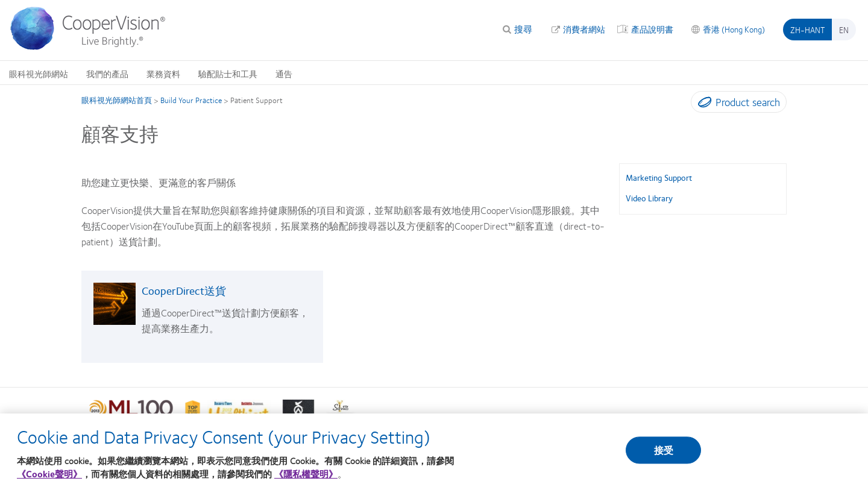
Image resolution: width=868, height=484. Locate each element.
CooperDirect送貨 (184, 291)
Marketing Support (659, 177)
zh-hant (807, 30)
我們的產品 (107, 74)
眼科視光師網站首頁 (117, 100)
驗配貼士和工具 (228, 74)
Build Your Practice (191, 100)
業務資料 (163, 74)
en (844, 30)
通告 (284, 74)
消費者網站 (584, 29)
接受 (664, 455)
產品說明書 (652, 29)
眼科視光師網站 (39, 74)
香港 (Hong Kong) (734, 29)
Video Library (649, 198)
